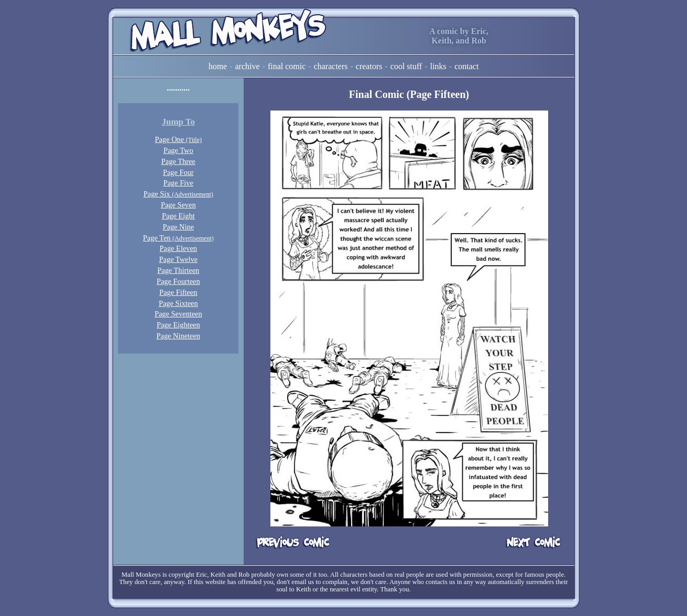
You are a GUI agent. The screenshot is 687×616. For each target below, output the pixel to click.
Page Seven (178, 205)
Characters (331, 66)
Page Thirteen (178, 270)
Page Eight (178, 216)
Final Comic (287, 66)
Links (438, 66)
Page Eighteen (178, 325)
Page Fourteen (178, 281)
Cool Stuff (406, 66)
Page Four (178, 172)
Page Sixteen (178, 303)
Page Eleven (179, 248)
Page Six (178, 194)
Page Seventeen (178, 314)
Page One (178, 139)
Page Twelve (178, 259)
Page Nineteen (179, 336)
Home (218, 66)
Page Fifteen (178, 292)
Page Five (178, 183)
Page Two (178, 150)
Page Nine (179, 227)
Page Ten (178, 238)
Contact (466, 66)
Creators (369, 66)
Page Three (178, 161)
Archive (248, 66)
